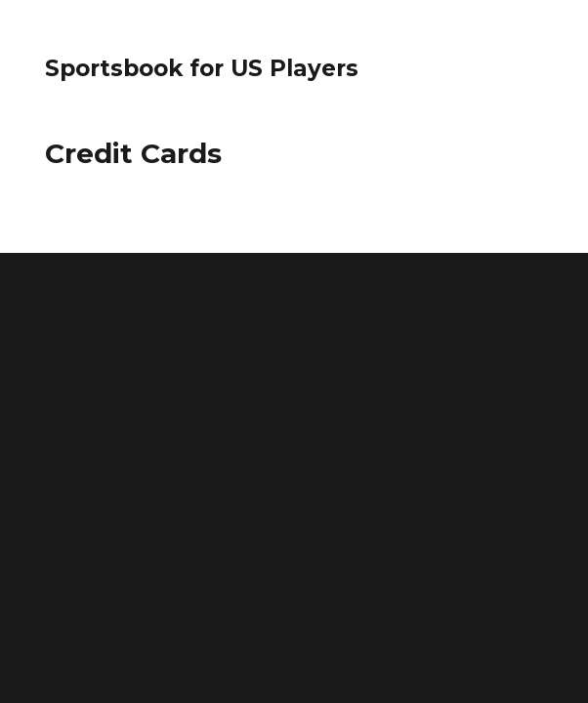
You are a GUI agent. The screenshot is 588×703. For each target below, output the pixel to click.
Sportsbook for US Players (202, 68)
